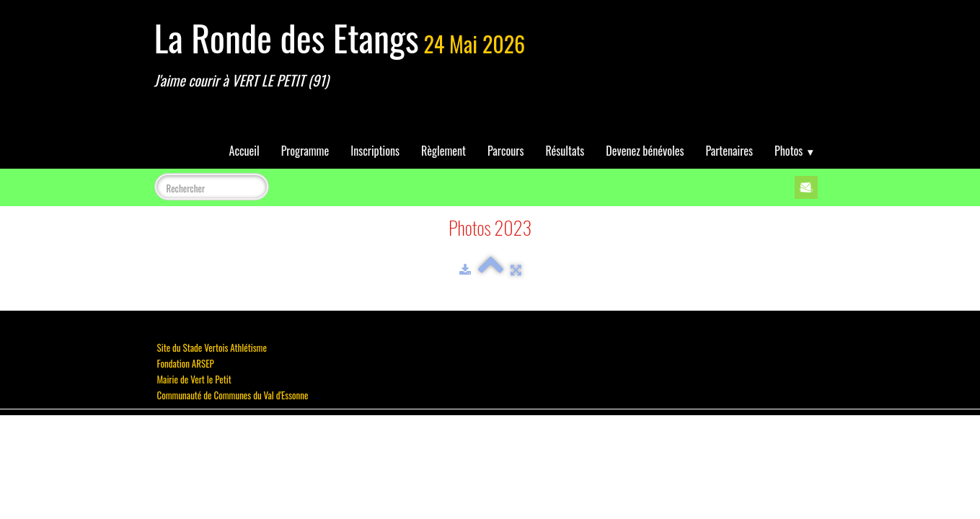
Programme (305, 151)
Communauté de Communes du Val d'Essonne (233, 395)
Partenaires (729, 151)
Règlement (443, 151)
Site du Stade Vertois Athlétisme (212, 347)
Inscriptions (375, 151)
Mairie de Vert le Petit (194, 379)
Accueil (244, 151)
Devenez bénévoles (645, 151)
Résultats (565, 151)
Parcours (506, 151)
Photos (795, 151)
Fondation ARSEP (186, 363)
